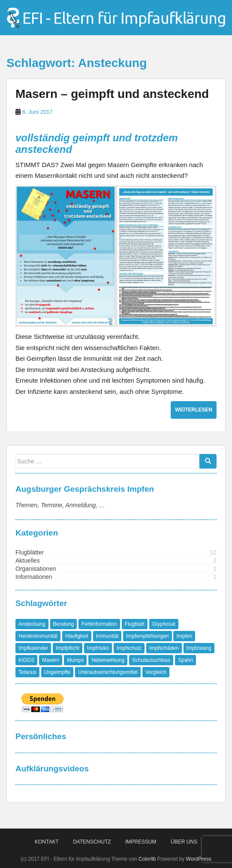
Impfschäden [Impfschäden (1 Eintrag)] (164, 648)
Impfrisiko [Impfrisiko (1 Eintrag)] (98, 648)
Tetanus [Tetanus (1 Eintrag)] (27, 672)
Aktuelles (28, 560)
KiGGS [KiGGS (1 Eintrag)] (26, 660)
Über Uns (184, 842)
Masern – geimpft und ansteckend (112, 94)
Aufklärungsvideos (52, 769)
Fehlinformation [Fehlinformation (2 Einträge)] (99, 624)
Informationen (34, 577)
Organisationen (36, 569)
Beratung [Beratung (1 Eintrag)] (64, 624)
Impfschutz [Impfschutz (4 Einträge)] (129, 648)
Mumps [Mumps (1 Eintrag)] (75, 660)
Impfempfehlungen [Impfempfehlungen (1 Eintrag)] (147, 636)
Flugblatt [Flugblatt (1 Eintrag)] (135, 624)
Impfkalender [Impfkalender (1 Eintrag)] (33, 648)
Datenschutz (92, 842)
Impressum (141, 842)
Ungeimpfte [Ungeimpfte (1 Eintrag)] (57, 672)
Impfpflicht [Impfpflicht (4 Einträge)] (68, 648)
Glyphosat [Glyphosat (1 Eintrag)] (164, 624)
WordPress (199, 859)
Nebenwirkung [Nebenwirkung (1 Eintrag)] (108, 660)
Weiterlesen (194, 410)
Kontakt (47, 842)
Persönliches (41, 736)
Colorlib (147, 859)
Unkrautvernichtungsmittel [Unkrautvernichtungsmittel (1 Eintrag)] (108, 672)
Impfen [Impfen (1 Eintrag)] (184, 636)
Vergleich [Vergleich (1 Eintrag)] (156, 672)
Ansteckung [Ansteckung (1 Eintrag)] (32, 624)
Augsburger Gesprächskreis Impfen (85, 489)
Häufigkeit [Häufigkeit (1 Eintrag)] (77, 636)
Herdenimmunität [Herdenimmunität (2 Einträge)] (38, 636)
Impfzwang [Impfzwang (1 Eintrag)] (199, 648)
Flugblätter (30, 552)
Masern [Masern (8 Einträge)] (51, 660)
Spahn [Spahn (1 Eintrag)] (185, 660)
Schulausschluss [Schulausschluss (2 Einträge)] (151, 660)
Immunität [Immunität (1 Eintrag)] (107, 636)
